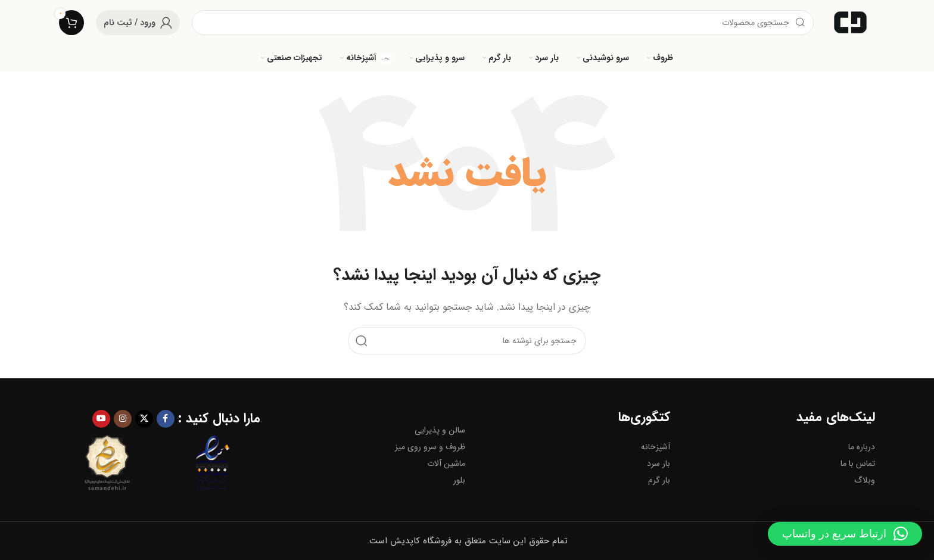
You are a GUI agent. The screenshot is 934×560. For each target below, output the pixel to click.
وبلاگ (865, 480)
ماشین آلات (446, 463)
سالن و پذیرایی (440, 430)
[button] (845, 534)
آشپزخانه (656, 447)
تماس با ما (858, 463)
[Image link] (107, 463)
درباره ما (862, 447)
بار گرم (659, 480)
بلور (459, 480)
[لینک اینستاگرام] (123, 419)
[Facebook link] (166, 419)
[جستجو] (503, 23)
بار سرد (659, 463)
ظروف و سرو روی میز (430, 447)
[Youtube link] (101, 419)
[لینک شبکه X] (144, 419)
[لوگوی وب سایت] (850, 22)
